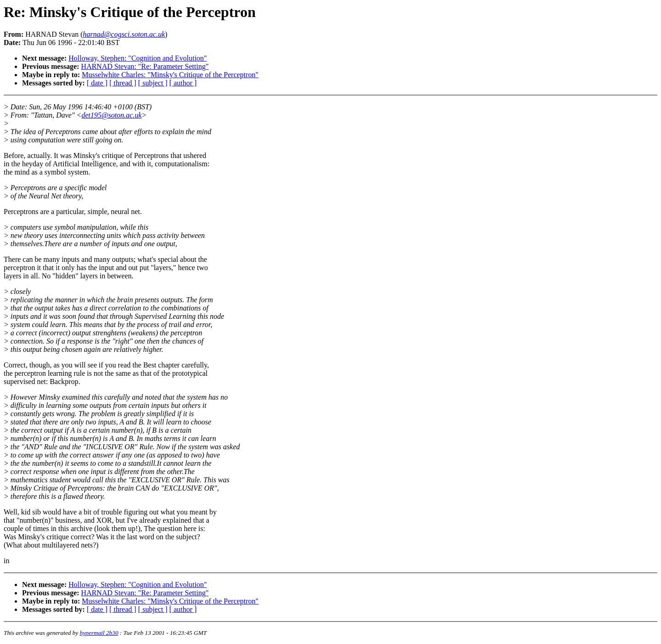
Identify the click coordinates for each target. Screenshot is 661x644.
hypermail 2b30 (99, 633)
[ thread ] (123, 83)
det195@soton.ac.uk (111, 115)
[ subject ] (153, 83)
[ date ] (97, 83)
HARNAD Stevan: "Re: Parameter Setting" (145, 66)
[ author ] (183, 83)
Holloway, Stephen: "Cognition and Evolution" (137, 58)
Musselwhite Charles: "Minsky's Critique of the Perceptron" (170, 75)
